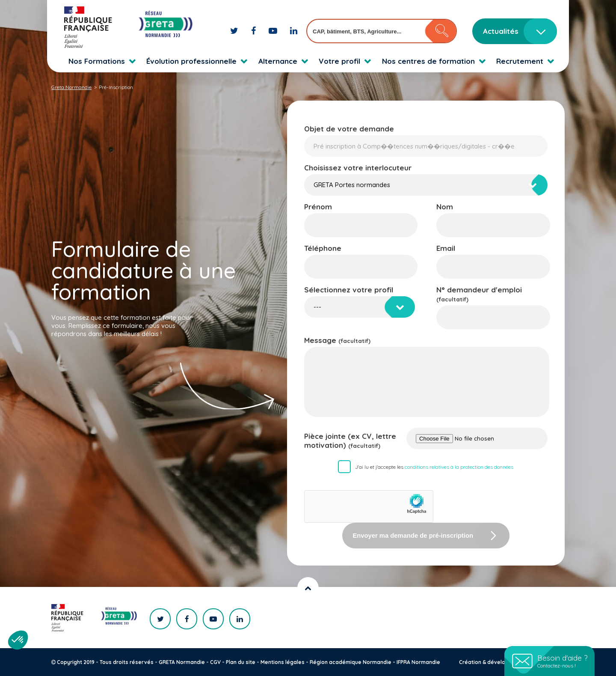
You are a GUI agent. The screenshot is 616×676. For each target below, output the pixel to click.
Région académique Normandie (351, 662)
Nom (445, 207)
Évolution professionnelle (191, 61)
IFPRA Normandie (418, 662)
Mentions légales (283, 662)
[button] (18, 640)
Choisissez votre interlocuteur (358, 168)
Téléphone (323, 248)
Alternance (278, 61)
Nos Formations (97, 61)
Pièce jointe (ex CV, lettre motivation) (350, 441)
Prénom (318, 207)
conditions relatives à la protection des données (459, 467)
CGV (215, 662)
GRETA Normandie (182, 662)
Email (446, 248)
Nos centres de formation (428, 61)
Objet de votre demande (349, 129)
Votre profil (339, 61)
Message (337, 340)
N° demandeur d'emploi (479, 294)
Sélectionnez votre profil (349, 290)
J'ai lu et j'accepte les (434, 467)
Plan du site (241, 662)
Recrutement (520, 61)
